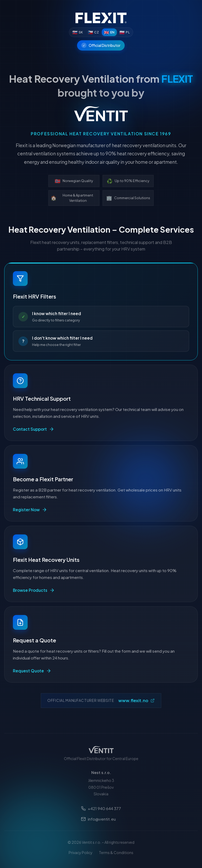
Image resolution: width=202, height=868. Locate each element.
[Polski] (125, 32)
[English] (109, 32)
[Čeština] (93, 32)
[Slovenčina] (78, 32)
